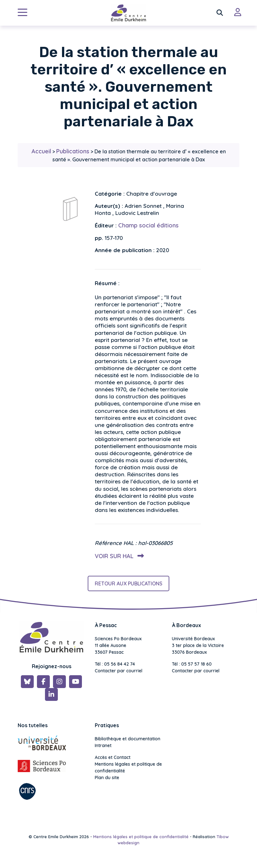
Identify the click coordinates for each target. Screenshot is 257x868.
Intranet (103, 745)
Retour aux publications (128, 583)
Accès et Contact (113, 757)
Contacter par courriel (119, 671)
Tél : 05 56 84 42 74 (115, 664)
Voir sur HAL (118, 556)
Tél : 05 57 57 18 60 (192, 664)
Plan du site (107, 778)
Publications (73, 151)
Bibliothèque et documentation (128, 739)
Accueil (41, 151)
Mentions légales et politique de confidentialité (128, 767)
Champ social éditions (148, 225)
